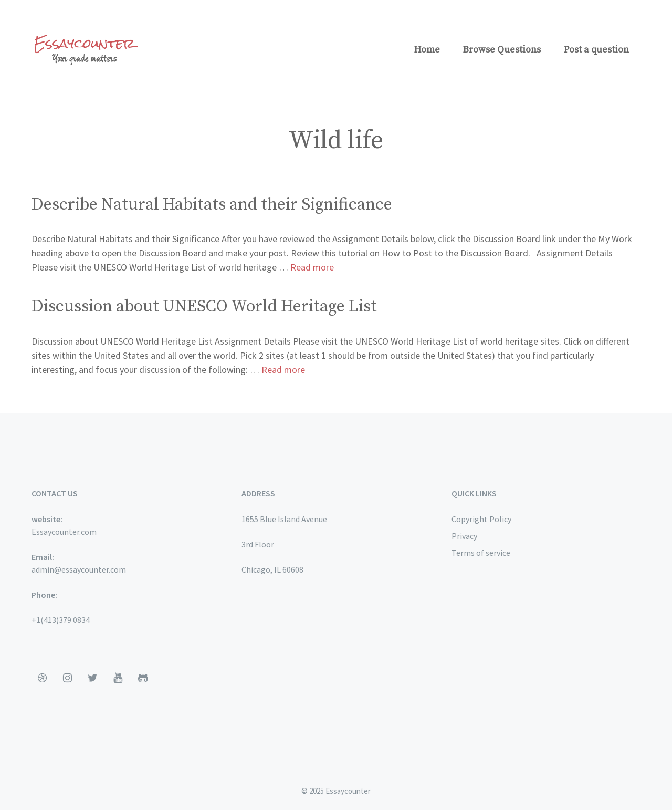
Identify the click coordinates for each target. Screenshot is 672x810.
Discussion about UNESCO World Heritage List (204, 307)
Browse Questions (502, 50)
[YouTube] (118, 678)
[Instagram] (67, 678)
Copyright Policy (481, 519)
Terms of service (481, 553)
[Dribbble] (42, 678)
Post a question (596, 50)
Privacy (464, 536)
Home (427, 50)
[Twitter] (92, 678)
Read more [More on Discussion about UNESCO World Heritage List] (283, 370)
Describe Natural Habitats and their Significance (212, 205)
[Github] (143, 678)
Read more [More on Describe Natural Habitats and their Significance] (312, 267)
